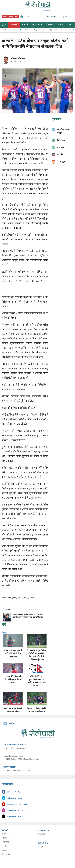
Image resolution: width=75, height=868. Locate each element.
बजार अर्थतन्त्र (37, 25)
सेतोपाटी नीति (6, 855)
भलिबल (63, 30)
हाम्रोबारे (4, 850)
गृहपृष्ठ (4, 834)
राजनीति (25, 25)
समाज (69, 25)
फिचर (13, 30)
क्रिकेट (20, 30)
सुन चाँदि (5, 846)
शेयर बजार (5, 842)
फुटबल (28, 30)
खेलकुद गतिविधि (39, 30)
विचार (61, 25)
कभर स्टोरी (14, 25)
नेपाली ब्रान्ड (50, 25)
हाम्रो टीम (40, 847)
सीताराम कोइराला (18, 59)
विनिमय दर (5, 838)
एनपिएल (5, 30)
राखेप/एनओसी (53, 30)
